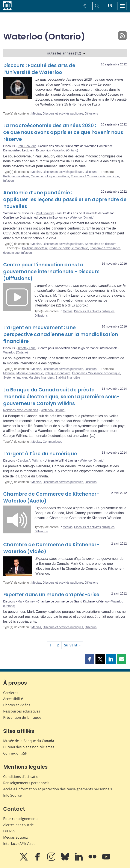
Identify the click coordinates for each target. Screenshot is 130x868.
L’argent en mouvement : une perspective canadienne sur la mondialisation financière (61, 334)
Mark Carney (26, 601)
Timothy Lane (27, 348)
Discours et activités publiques (63, 113)
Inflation (8, 181)
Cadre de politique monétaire (50, 176)
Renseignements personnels (26, 783)
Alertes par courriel (19, 825)
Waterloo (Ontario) (66, 150)
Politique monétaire (16, 176)
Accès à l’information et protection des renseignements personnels (58, 789)
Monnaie (9, 373)
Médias (36, 113)
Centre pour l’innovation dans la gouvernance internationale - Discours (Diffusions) (51, 272)
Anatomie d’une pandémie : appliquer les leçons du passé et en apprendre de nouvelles (65, 200)
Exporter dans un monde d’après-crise (51, 595)
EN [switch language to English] (110, 6)
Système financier (15, 377)
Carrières (11, 693)
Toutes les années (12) (65, 53)
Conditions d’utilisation (22, 777)
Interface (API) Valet (19, 844)
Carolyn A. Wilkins (30, 460)
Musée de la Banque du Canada (29, 741)
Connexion (15, 753)
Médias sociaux (16, 837)
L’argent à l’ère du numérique (40, 454)
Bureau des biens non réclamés (29, 747)
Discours (91, 172)
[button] (89, 659)
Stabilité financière (68, 377)
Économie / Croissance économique (95, 176)
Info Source (12, 795)
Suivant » (72, 645)
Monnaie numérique (30, 373)
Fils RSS (9, 831)
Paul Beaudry (27, 146)
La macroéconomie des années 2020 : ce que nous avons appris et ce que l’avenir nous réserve (63, 132)
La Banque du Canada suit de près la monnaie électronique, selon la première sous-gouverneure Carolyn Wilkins (61, 397)
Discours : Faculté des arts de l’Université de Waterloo (39, 69)
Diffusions (91, 113)
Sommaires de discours (101, 244)
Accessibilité (13, 699)
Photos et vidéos (17, 705)
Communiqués (52, 442)
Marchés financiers (41, 377)
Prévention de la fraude (22, 717)
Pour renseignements (21, 819)
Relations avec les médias (21, 410)
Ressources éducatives (22, 711)
